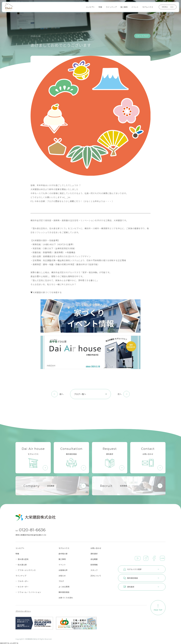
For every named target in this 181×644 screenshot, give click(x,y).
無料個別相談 (64, 592)
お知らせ (62, 576)
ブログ (61, 581)
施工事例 (124, 7)
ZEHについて (96, 576)
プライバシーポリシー (23, 611)
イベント (135, 7)
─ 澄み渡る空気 (22, 559)
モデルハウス (148, 7)
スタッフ (94, 570)
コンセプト (90, 7)
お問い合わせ (96, 548)
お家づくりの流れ (66, 598)
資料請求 (94, 554)
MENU (168, 7)
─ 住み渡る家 (21, 565)
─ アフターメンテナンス (26, 570)
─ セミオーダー (22, 587)
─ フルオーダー (22, 581)
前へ (61, 394)
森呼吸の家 (63, 554)
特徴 (100, 7)
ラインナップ (111, 7)
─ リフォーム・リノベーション (28, 592)
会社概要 (94, 559)
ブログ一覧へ (90, 394)
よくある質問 (64, 587)
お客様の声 (63, 570)
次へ (119, 394)
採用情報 (94, 565)
